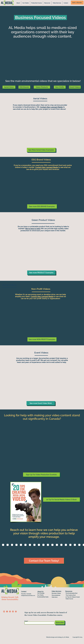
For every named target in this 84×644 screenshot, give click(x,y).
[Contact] (28, 591)
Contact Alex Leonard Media (51, 107)
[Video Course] (70, 599)
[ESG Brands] (24, 87)
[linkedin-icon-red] (10, 612)
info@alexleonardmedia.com (28, 596)
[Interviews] (58, 597)
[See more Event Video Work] (41, 403)
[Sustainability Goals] (43, 597)
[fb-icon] (7, 612)
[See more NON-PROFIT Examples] (42, 339)
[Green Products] (42, 87)
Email (26, 621)
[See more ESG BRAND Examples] (42, 206)
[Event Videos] (75, 87)
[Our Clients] (42, 595)
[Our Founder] (41, 593)
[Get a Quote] (77, 3)
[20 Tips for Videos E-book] (73, 597)
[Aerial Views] (9, 87)
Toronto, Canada (26, 594)
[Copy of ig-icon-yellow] (16, 612)
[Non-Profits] (60, 87)
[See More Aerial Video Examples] (41, 150)
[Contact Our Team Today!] (44, 561)
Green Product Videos (43, 220)
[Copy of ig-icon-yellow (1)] (4, 612)
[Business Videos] (58, 593)
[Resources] (69, 591)
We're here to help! (33, 229)
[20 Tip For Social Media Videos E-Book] (61, 500)
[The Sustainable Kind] (73, 593)
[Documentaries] (57, 595)
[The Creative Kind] (71, 595)
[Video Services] (56, 591)
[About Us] (41, 591)
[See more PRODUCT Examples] (41, 273)
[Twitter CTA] (13, 612)
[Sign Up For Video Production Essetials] (41, 475)
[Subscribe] (60, 623)
